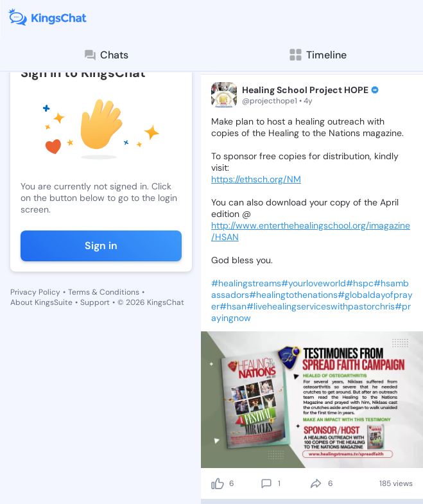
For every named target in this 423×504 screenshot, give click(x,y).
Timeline (317, 55)
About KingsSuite (41, 302)
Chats (106, 55)
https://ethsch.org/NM (256, 179)
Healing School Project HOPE (305, 90)
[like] (218, 483)
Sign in (101, 246)
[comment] (266, 483)
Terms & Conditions (104, 292)
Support (95, 302)
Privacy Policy (35, 292)
